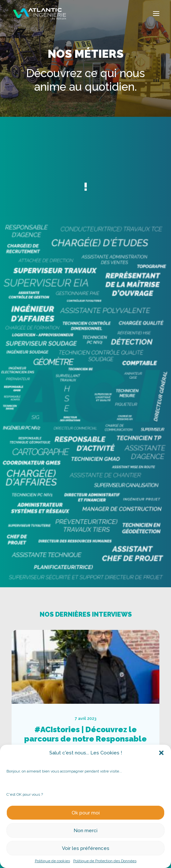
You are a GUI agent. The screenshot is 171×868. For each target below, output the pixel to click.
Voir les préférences (86, 848)
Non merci (85, 831)
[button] (161, 753)
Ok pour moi (86, 813)
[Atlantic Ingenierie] (40, 13)
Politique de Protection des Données (105, 861)
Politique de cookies (52, 861)
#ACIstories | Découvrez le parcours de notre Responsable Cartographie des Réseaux (99, 739)
